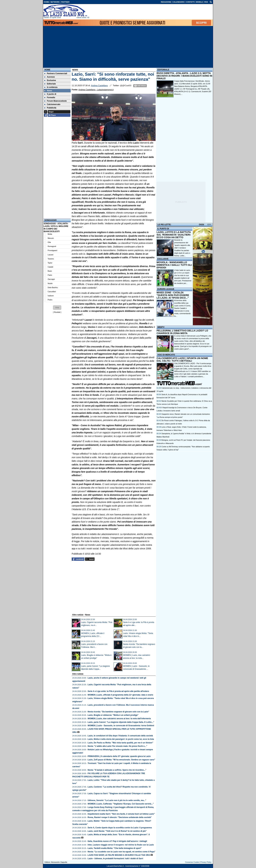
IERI (209, 225)
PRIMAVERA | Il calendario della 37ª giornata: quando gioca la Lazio (119, 756)
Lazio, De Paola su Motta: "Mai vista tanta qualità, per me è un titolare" (120, 743)
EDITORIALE (163, 70)
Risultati (57, 312)
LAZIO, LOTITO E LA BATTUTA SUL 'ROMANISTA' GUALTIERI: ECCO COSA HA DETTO (174, 235)
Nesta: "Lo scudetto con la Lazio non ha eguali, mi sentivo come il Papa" (122, 852)
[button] (57, 308)
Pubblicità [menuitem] (50, 108)
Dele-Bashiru (53, 287)
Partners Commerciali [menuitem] (56, 74)
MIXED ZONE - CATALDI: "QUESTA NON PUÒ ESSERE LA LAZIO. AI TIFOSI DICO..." (173, 295)
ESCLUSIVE (163, 259)
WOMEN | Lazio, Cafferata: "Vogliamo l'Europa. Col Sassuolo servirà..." (121, 804)
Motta (50, 234)
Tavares (51, 259)
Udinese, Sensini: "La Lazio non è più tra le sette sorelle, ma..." (117, 800)
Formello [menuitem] (50, 98)
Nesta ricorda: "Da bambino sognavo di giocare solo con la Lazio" (118, 712)
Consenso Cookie (192, 862)
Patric (50, 275)
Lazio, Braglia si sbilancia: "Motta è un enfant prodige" (113, 715)
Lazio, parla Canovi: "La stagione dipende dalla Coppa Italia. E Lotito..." (121, 722)
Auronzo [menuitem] (50, 77)
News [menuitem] (48, 91)
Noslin (50, 283)
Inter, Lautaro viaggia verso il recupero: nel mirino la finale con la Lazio (121, 845)
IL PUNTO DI (163, 229)
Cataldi (50, 267)
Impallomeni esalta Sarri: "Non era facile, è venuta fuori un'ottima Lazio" (121, 814)
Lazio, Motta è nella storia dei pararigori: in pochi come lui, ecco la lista (121, 739)
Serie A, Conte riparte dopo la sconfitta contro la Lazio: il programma (120, 828)
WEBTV (161, 327)
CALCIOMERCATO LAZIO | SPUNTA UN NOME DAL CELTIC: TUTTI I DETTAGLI (182, 360)
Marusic (51, 238)
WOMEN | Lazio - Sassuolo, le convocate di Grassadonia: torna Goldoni (121, 726)
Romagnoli (52, 246)
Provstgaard (52, 250)
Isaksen (51, 296)
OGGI (201, 225)
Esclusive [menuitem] (50, 80)
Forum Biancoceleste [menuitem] (56, 101)
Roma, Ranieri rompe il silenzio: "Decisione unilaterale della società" (120, 817)
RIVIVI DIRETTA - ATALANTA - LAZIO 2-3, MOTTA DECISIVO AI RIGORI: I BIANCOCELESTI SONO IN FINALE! (184, 76)
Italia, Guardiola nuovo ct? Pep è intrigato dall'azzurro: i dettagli (117, 841)
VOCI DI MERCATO (166, 355)
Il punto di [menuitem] (50, 94)
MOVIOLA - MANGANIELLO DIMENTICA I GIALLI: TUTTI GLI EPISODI (174, 265)
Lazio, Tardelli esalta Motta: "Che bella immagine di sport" (115, 848)
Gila (49, 242)
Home (47, 70)
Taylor (50, 263)
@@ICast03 (126, 86)
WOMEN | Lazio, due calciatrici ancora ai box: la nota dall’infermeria (119, 719)
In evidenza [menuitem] (51, 87)
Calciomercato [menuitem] (52, 104)
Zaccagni (51, 279)
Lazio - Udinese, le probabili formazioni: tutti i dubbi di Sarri (115, 859)
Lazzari (51, 255)
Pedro (50, 300)
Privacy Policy (206, 862)
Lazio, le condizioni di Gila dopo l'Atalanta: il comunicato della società (120, 736)
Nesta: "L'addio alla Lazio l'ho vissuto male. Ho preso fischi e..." (117, 746)
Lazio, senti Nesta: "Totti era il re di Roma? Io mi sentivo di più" (117, 831)
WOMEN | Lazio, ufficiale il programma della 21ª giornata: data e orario (120, 695)
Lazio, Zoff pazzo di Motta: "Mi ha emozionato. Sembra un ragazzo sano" (121, 760)
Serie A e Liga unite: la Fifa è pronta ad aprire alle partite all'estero (118, 691)
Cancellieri (52, 292)
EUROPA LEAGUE (166, 289)
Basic (50, 271)
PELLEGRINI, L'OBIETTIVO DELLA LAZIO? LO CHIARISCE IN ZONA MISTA (182, 332)
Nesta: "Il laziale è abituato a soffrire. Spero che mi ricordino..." (117, 770)
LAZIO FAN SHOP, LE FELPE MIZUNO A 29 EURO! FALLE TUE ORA (119, 855)
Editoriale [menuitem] (50, 84)
